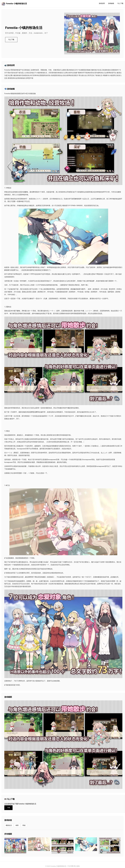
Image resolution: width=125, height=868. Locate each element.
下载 (8, 808)
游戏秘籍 (111, 3)
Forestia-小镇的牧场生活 (14, 4)
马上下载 (120, 3)
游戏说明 (102, 3)
